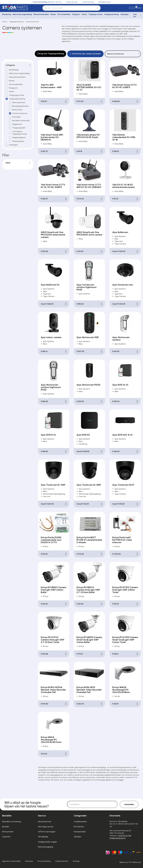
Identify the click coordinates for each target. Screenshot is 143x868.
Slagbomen (17, 124)
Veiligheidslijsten (19, 137)
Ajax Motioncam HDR (88, 337)
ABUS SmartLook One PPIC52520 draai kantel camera (53, 235)
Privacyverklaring (44, 861)
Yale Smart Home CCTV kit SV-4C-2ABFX (125, 86)
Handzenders (80, 832)
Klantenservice (45, 822)
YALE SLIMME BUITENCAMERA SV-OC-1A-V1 (89, 87)
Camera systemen (32, 22)
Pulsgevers (76, 14)
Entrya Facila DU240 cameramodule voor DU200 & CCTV (51, 540)
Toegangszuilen (19, 128)
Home (4, 22)
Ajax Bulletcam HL (50, 285)
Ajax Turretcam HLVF (123, 485)
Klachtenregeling (46, 847)
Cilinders (78, 837)
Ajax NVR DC (83, 435)
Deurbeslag (7, 14)
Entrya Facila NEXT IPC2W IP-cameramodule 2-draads (89, 540)
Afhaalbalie (43, 837)
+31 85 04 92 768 (124, 836)
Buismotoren (17, 110)
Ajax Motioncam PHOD (88, 385)
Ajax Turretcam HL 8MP (89, 485)
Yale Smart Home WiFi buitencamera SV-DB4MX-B (52, 137)
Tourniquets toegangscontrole (20, 133)
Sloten (84, 14)
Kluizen (53, 14)
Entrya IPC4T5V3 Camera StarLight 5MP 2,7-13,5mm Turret (53, 640)
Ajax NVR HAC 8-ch (122, 435)
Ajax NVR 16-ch (120, 385)
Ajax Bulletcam (120, 232)
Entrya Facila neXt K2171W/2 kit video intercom (122, 540)
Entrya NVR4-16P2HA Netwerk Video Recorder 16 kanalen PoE (53, 690)
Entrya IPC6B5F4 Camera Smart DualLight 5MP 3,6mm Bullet (89, 640)
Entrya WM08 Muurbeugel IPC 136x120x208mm (121, 690)
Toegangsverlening (111, 14)
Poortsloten (79, 827)
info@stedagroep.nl (117, 838)
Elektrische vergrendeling (22, 14)
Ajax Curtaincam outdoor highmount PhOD (87, 287)
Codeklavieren (80, 822)
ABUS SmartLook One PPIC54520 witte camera (89, 233)
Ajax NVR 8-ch (48, 435)
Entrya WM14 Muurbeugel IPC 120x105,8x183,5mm (51, 740)
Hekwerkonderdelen (41, 14)
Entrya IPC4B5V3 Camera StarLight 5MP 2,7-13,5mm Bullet (88, 590)
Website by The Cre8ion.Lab (130, 862)
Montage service (46, 827)
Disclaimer (29, 861)
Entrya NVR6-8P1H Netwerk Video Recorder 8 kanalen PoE (89, 690)
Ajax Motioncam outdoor (121, 339)
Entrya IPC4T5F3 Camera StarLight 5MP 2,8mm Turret (125, 590)
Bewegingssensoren (21, 106)
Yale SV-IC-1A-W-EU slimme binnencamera (123, 186)
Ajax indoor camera (51, 337)
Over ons (135, 15)
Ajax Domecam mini (123, 285)
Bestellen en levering (12, 822)
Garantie (6, 837)
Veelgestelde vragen (47, 842)
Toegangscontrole (95, 14)
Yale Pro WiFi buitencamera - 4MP (51, 86)
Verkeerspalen (18, 141)
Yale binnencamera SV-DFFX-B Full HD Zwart (88, 136)
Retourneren (8, 832)
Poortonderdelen (64, 14)
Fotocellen (16, 117)
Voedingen (125, 14)
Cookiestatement (62, 861)
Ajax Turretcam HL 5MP (53, 485)
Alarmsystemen (19, 102)
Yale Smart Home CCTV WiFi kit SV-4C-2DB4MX (89, 186)
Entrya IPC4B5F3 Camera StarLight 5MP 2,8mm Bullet (53, 590)
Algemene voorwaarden (12, 861)
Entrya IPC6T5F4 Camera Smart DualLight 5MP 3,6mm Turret (125, 640)
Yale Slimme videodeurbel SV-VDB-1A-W (124, 137)
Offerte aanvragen (47, 832)
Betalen (6, 827)
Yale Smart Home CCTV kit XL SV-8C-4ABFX (53, 186)
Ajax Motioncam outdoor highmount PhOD (51, 387)
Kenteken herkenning (21, 120)
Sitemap (76, 861)
